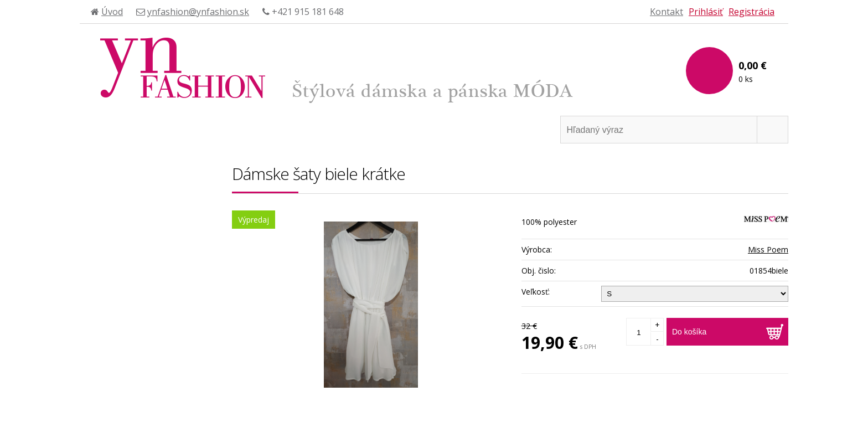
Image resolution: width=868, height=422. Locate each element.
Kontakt (666, 12)
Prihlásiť (706, 12)
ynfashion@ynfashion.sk (198, 12)
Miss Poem (768, 249)
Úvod (112, 12)
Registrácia (751, 12)
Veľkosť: (536, 292)
